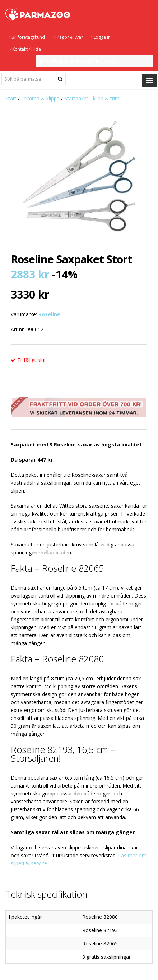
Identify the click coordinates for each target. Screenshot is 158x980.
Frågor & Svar (68, 37)
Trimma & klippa (40, 98)
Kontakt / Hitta (25, 49)
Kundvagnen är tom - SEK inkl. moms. (81, 61)
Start (11, 98)
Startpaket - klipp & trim (92, 98)
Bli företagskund (27, 37)
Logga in (101, 37)
